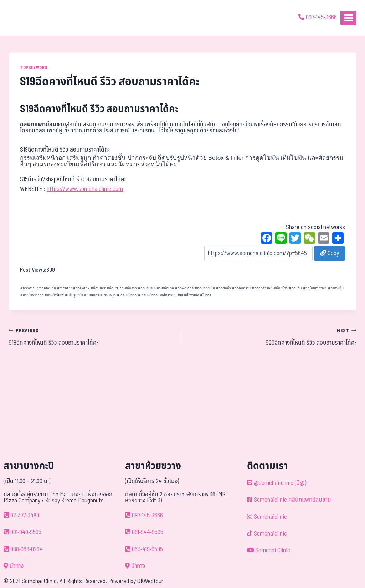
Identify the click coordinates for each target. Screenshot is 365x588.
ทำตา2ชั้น (336, 288)
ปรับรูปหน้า (74, 295)
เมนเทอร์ (92, 295)
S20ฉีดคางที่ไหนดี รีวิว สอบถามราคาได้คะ (273, 337)
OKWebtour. (151, 581)
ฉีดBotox (81, 288)
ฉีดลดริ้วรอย (262, 288)
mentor (65, 288)
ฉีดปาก (168, 288)
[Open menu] (348, 18)
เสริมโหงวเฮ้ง (188, 295)
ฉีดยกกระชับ (205, 288)
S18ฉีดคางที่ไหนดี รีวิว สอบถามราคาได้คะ (92, 337)
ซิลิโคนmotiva (315, 288)
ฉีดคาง (130, 288)
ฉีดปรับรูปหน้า (149, 288)
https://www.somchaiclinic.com (85, 189)
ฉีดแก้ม (295, 288)
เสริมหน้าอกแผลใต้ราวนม (157, 295)
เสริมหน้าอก (127, 295)
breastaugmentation (38, 288)
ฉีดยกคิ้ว (223, 288)
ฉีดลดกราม (241, 288)
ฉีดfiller (98, 288)
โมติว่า (205, 295)
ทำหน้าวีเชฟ (54, 295)
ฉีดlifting (115, 288)
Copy (330, 253)
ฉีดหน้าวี (281, 288)
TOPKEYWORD (34, 67)
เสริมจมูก (108, 295)
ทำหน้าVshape (32, 295)
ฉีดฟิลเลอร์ (184, 288)
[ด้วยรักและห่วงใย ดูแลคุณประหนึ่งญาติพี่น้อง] (26, 18)
